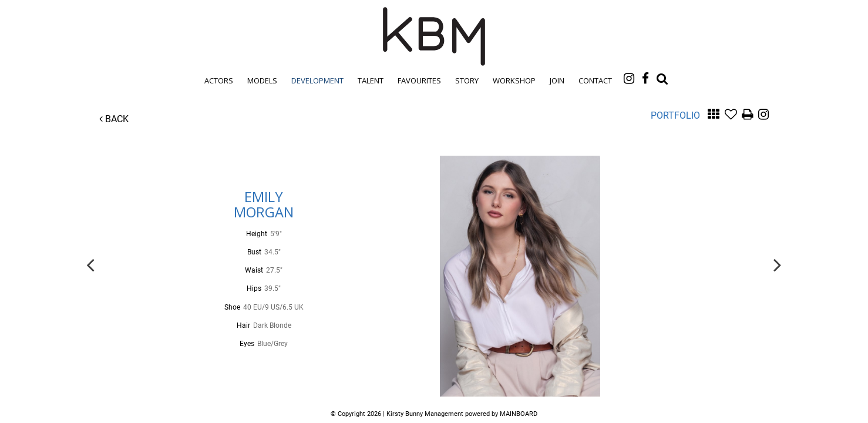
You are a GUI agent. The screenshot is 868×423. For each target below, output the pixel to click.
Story (467, 80)
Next (778, 264)
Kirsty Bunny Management (434, 36)
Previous (90, 264)
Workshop (514, 80)
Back (114, 119)
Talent (371, 80)
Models (262, 80)
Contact (595, 80)
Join (557, 80)
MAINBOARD (519, 414)
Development (317, 80)
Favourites (419, 80)
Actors (219, 80)
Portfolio (675, 115)
